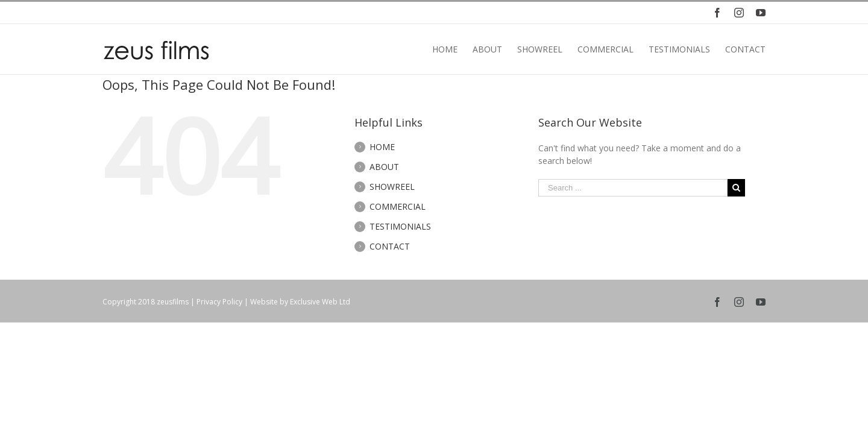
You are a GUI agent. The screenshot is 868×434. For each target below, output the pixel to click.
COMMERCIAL (398, 206)
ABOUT (384, 167)
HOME (382, 147)
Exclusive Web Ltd (320, 302)
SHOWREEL (392, 187)
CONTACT (390, 246)
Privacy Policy (219, 302)
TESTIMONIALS (400, 226)
